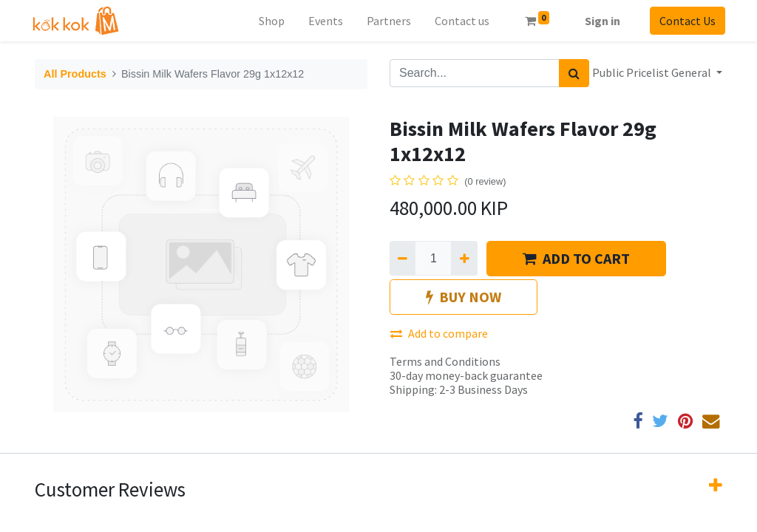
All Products (75, 74)
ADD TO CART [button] (576, 258)
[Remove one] (403, 258)
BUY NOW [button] (464, 297)
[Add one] (464, 258)
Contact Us (685, 21)
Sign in (600, 21)
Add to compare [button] (439, 333)
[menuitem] (268, 21)
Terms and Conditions (445, 361)
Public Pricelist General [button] (653, 72)
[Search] (574, 73)
